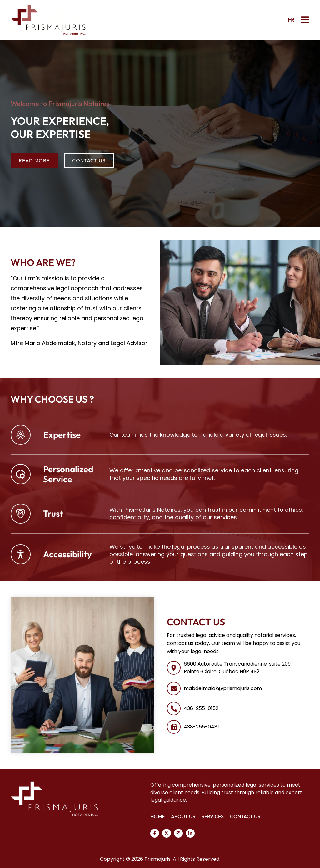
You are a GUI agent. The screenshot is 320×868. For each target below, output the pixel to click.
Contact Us (245, 816)
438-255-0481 (201, 727)
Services (213, 816)
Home (157, 816)
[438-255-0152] (174, 708)
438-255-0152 (201, 708)
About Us (183, 816)
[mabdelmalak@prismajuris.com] (174, 688)
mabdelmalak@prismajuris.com (223, 688)
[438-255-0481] (174, 727)
